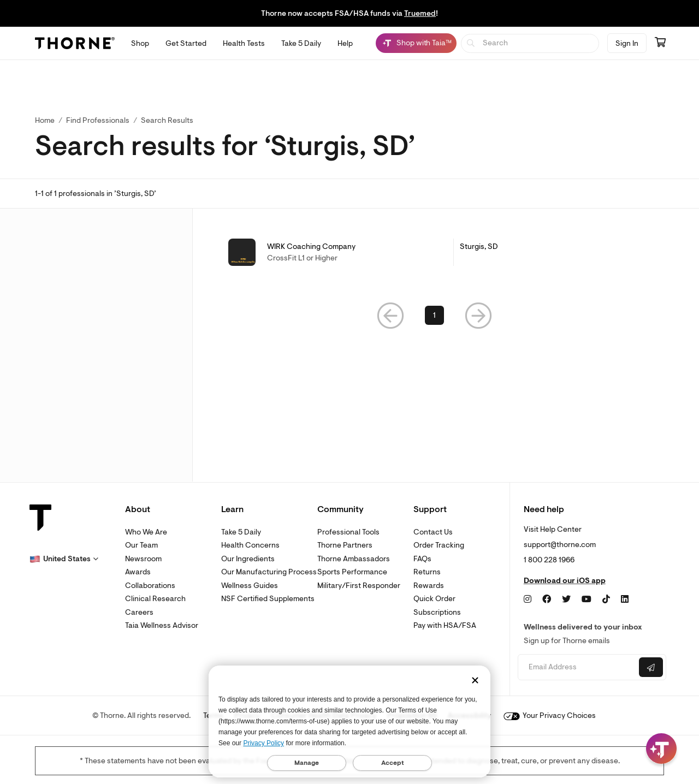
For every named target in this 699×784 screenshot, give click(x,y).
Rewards (429, 586)
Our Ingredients (248, 559)
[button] (390, 315)
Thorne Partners (345, 545)
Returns (427, 572)
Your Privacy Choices (550, 715)
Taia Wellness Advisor (162, 625)
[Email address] (577, 667)
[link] (434, 252)
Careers (139, 612)
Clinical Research (155, 599)
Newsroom (143, 559)
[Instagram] (528, 599)
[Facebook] (547, 599)
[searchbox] (530, 43)
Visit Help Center (553, 529)
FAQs (422, 559)
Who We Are (146, 532)
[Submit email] (651, 667)
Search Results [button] (167, 120)
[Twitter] (566, 599)
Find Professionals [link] (98, 120)
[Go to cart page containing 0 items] (660, 43)
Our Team (141, 545)
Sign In (627, 43)
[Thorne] (75, 43)
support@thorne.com (560, 545)
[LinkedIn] (625, 599)
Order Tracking (439, 545)
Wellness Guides (250, 586)
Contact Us (433, 532)
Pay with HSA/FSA (445, 625)
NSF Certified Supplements (268, 599)
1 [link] (434, 315)
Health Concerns (250, 545)
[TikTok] (606, 599)
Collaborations (150, 586)
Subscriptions (437, 612)
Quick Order (434, 599)
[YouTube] (587, 599)
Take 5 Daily (241, 532)
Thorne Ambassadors (354, 559)
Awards (138, 572)
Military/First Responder (359, 586)
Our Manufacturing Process (269, 572)
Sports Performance (352, 572)
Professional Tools (348, 532)
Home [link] (45, 120)
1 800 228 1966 (549, 560)
